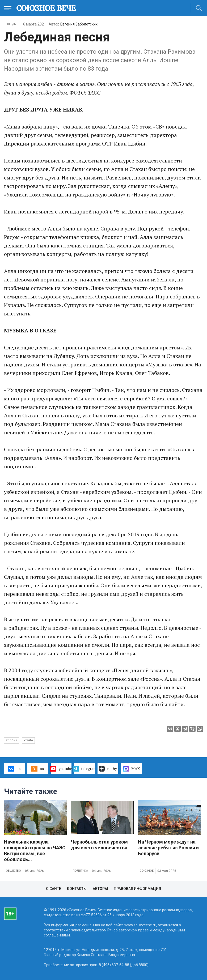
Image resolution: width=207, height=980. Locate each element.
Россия (12, 740)
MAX (131, 769)
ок (38, 769)
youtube (61, 769)
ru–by (108, 769)
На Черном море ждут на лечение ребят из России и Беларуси (168, 848)
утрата (28, 740)
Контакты (77, 889)
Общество (14, 871)
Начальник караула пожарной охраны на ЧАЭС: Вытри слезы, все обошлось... (35, 851)
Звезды (11, 24)
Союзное (147, 871)
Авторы (100, 889)
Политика (81, 871)
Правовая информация (137, 889)
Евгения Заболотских (79, 24)
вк (14, 769)
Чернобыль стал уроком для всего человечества (99, 845)
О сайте (54, 889)
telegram (85, 769)
